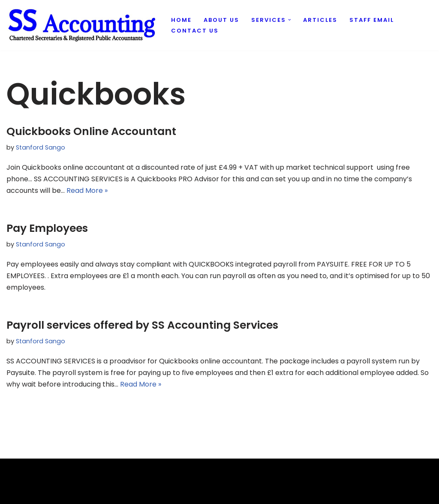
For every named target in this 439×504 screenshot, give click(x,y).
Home (181, 20)
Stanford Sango (41, 147)
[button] (290, 20)
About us (221, 20)
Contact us (195, 31)
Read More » (87, 190)
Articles (320, 20)
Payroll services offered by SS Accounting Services (142, 325)
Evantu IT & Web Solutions (50, 493)
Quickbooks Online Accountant (91, 131)
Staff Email (372, 20)
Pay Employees (47, 228)
